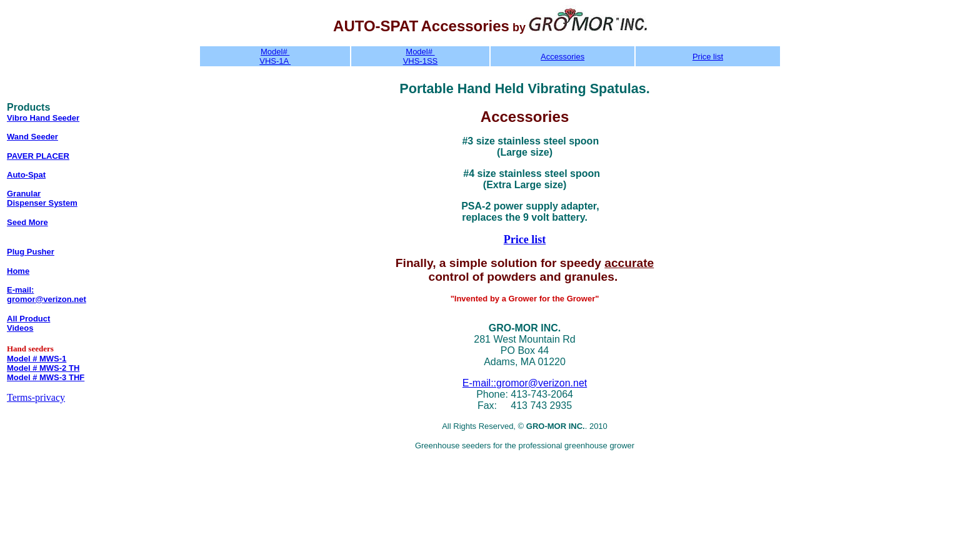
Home (18, 271)
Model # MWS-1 (37, 359)
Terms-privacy (36, 397)
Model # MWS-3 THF (46, 377)
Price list (708, 57)
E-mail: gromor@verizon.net (47, 295)
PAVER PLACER (38, 156)
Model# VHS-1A (275, 56)
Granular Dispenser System (42, 198)
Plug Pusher (31, 252)
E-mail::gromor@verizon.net (525, 383)
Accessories (562, 57)
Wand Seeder (32, 137)
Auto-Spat (26, 175)
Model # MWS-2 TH (43, 368)
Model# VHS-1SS (421, 56)
